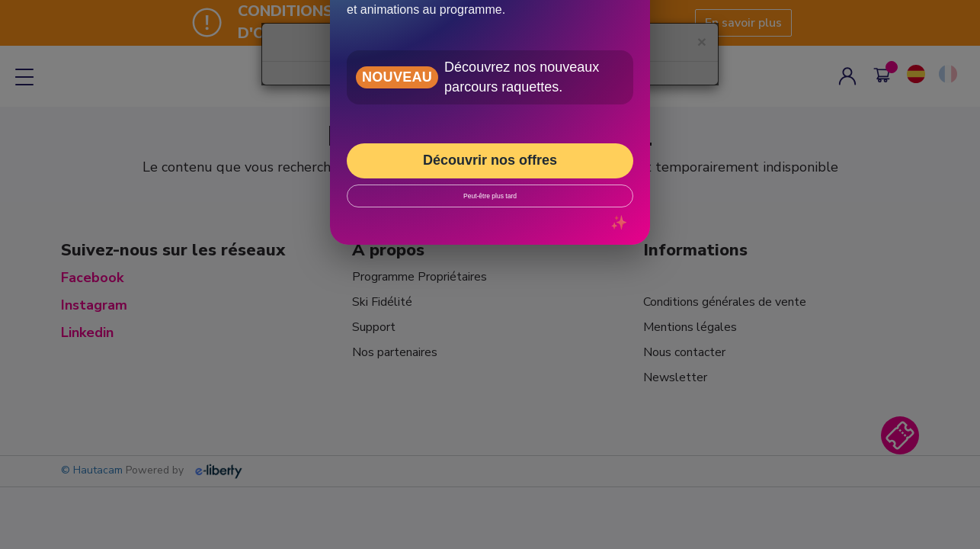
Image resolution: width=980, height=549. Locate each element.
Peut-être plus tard (490, 196)
